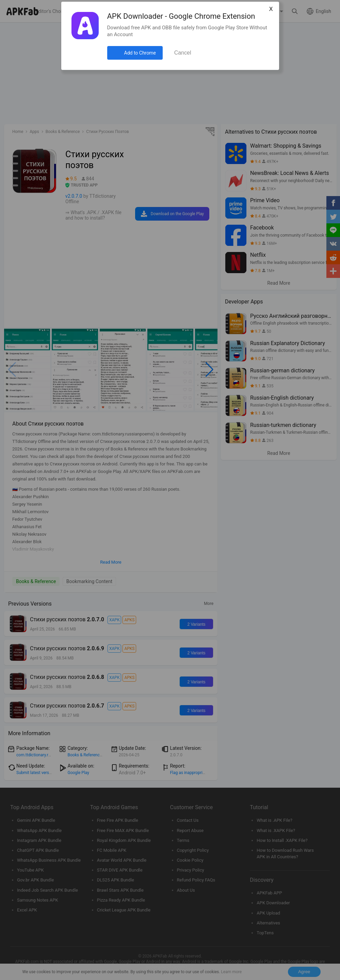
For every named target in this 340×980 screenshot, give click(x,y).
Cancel (183, 53)
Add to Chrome (140, 53)
